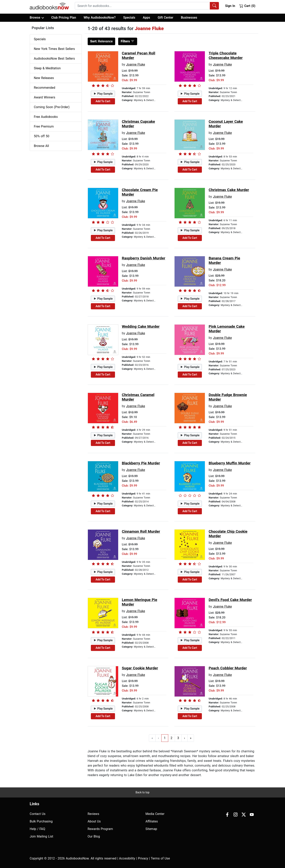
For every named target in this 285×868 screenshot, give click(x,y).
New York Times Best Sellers (54, 49)
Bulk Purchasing (41, 821)
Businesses (189, 18)
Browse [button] (37, 18)
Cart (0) (247, 6)
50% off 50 (42, 136)
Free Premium (44, 126)
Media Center (155, 814)
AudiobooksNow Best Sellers (54, 59)
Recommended (45, 88)
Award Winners (45, 97)
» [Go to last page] (191, 738)
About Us (94, 821)
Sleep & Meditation (47, 68)
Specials (129, 18)
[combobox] (147, 6)
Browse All (41, 146)
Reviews (94, 814)
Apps (147, 18)
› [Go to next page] (185, 738)
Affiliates (152, 821)
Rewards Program (100, 829)
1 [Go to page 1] (165, 738)
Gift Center (166, 18)
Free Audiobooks (46, 117)
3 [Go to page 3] (178, 738)
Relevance (102, 41)
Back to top (142, 792)
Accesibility (127, 858)
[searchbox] (142, 6)
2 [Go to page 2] (171, 738)
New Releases (44, 78)
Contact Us (38, 814)
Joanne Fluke (136, 64)
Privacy (143, 858)
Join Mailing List (41, 836)
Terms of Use (160, 858)
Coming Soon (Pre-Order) (52, 107)
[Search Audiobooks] (214, 6)
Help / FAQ (37, 829)
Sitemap (151, 829)
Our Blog (94, 836)
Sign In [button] (230, 6)
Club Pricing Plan (64, 18)
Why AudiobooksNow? (100, 18)
